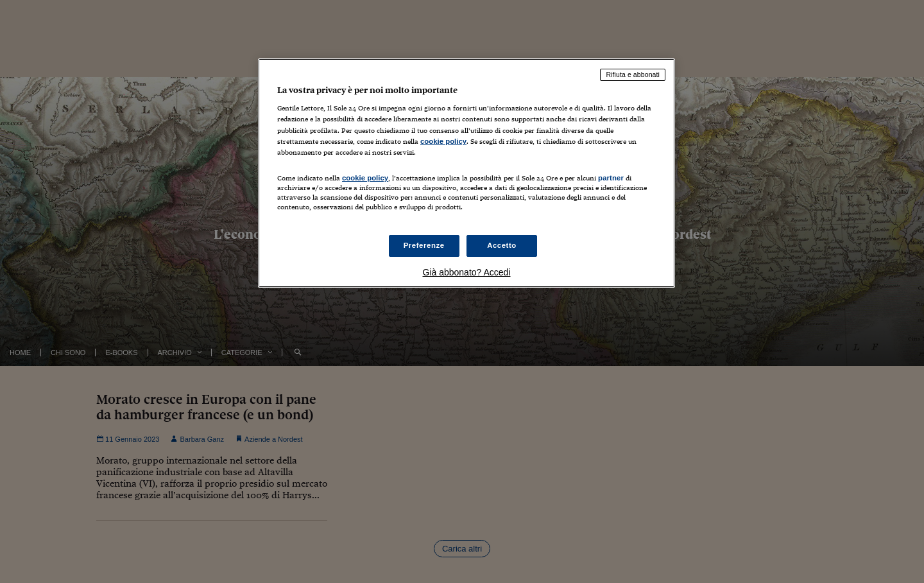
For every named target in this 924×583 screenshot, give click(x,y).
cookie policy (443, 141)
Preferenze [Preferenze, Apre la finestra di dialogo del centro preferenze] (424, 245)
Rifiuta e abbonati (633, 74)
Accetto (502, 245)
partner (611, 178)
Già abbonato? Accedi (467, 272)
